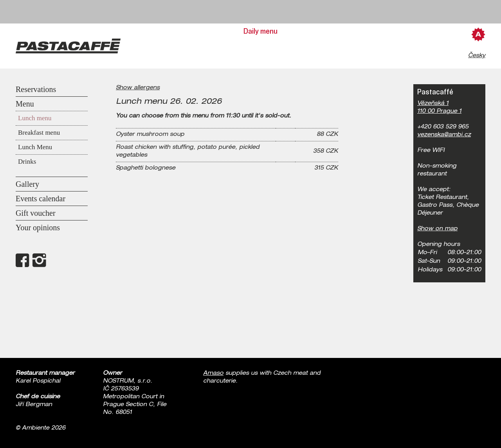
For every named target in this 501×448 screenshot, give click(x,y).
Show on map (437, 229)
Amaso (213, 374)
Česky (477, 56)
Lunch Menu (35, 147)
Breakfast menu (39, 133)
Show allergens (138, 88)
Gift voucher (36, 213)
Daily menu (260, 31)
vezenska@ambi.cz (444, 135)
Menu (25, 104)
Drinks (27, 162)
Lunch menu (35, 118)
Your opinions (38, 228)
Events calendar (41, 199)
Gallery (27, 184)
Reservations (36, 89)
